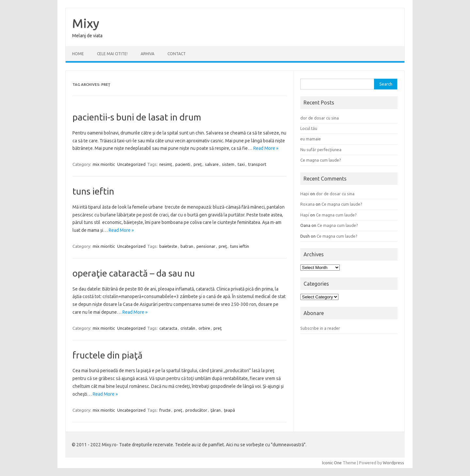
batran (187, 246)
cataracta (168, 328)
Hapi (305, 194)
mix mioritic (104, 164)
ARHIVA (148, 54)
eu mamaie (311, 139)
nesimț (166, 164)
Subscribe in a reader (320, 328)
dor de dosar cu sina (320, 118)
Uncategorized (131, 164)
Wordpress (393, 463)
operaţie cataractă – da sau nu (134, 273)
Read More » (266, 148)
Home (78, 54)
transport (257, 164)
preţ (198, 164)
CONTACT (177, 54)
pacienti (183, 164)
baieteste (168, 246)
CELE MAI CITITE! (112, 54)
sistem (228, 164)
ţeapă (229, 410)
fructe (165, 410)
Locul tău (309, 128)
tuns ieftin (93, 191)
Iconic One (332, 463)
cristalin (188, 328)
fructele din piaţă (108, 355)
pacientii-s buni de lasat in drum (137, 117)
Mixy (86, 23)
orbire (204, 328)
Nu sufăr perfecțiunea (321, 150)
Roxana (307, 204)
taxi (241, 164)
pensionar (206, 246)
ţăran (216, 410)
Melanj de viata (87, 36)
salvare (212, 164)
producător (196, 410)
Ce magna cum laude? (321, 160)
